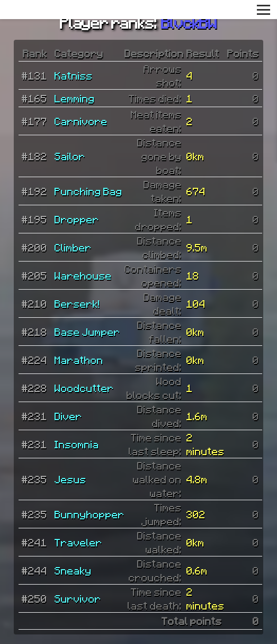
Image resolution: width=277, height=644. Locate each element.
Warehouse (83, 275)
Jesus (70, 479)
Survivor (78, 598)
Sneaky (73, 570)
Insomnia (77, 444)
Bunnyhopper (90, 514)
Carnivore (81, 121)
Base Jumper (87, 332)
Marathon (79, 360)
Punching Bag (88, 191)
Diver (68, 416)
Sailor (70, 156)
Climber (73, 247)
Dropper (77, 219)
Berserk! (77, 303)
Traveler (78, 542)
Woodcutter (84, 388)
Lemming (75, 98)
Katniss (74, 75)
